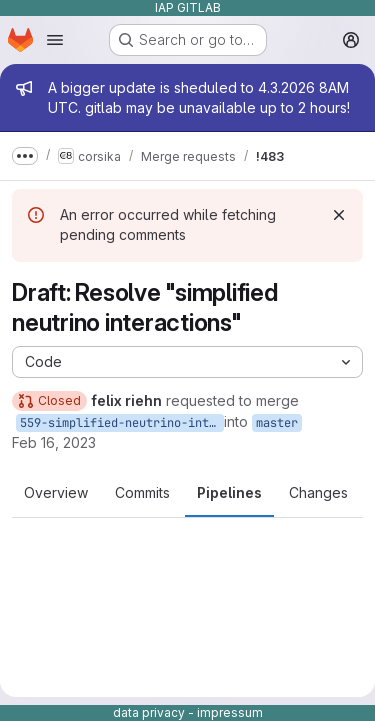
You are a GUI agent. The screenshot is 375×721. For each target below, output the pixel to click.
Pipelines (229, 492)
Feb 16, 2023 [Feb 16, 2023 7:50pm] (54, 442)
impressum (230, 712)
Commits (142, 492)
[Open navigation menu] (55, 40)
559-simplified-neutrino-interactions (122, 423)
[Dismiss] (339, 215)
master (277, 423)
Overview (56, 492)
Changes (318, 492)
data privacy (149, 712)
